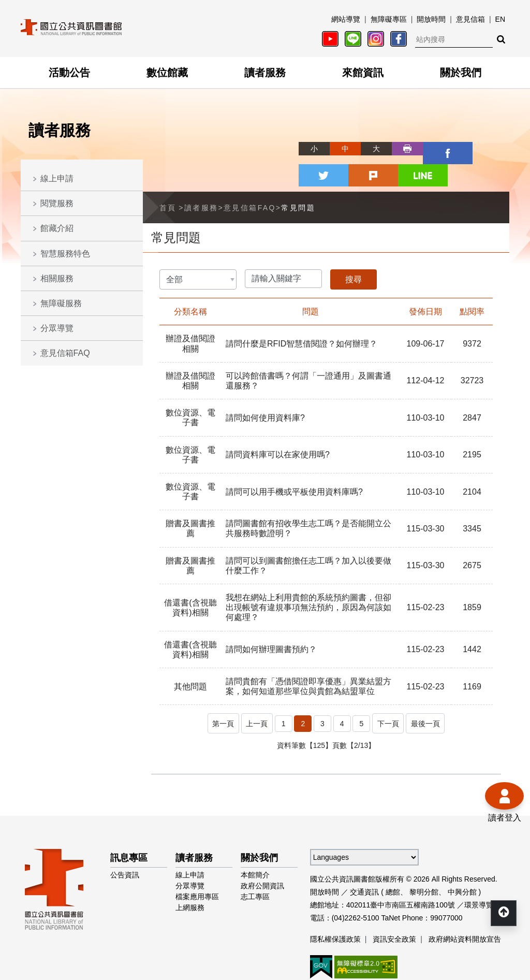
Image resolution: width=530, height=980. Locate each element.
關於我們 (461, 73)
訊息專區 (129, 823)
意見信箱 (470, 19)
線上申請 (57, 178)
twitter (432, 149)
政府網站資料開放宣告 (465, 904)
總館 (393, 857)
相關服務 (57, 278)
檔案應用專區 (197, 862)
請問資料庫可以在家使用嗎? (278, 423)
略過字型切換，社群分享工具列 (265, 139)
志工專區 (255, 862)
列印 (370, 149)
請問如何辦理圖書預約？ (271, 618)
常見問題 (298, 176)
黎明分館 (424, 857)
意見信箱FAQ (65, 353)
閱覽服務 (57, 203)
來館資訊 (363, 73)
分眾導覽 (57, 328)
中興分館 (462, 857)
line (494, 149)
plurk (463, 149)
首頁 (168, 176)
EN (500, 19)
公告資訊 (125, 840)
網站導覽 (346, 19)
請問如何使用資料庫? (265, 386)
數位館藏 (167, 73)
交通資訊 (364, 857)
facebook (401, 149)
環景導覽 (479, 870)
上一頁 (255, 690)
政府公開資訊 (262, 851)
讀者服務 (265, 73)
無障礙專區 (389, 19)
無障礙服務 (61, 303)
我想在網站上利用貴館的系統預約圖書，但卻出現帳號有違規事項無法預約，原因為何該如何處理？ (308, 576)
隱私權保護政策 (335, 904)
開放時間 (431, 19)
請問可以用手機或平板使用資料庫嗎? (294, 460)
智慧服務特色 (65, 254)
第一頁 (218, 690)
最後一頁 (431, 690)
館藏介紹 (57, 228)
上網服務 (190, 873)
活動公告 (69, 73)
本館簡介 (255, 840)
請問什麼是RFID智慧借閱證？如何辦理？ (301, 313)
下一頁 (390, 690)
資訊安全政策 (394, 904)
